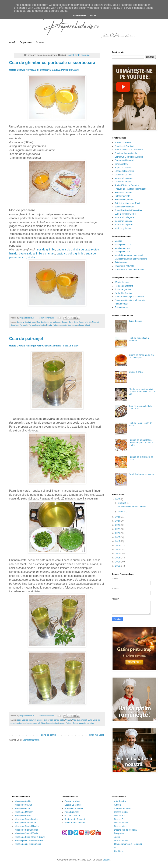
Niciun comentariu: (47, 318)
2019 (118, 541)
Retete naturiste (79, 723)
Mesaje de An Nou (23, 801)
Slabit (87, 325)
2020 (118, 537)
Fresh (82, 322)
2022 (118, 529)
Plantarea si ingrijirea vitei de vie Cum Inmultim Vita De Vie (142, 392)
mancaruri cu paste (124, 221)
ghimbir (88, 322)
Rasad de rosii (121, 304)
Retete (56, 325)
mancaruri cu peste (124, 225)
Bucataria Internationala (126, 153)
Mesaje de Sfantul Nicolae (27, 826)
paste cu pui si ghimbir (70, 254)
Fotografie (119, 833)
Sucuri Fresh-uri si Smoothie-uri (129, 210)
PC (116, 848)
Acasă (12, 42)
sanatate (63, 325)
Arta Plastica (120, 801)
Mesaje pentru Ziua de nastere (29, 841)
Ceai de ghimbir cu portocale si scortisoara (52, 63)
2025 (118, 517)
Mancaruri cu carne (124, 178)
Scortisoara (73, 325)
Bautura (20, 322)
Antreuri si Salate (123, 143)
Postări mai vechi (96, 735)
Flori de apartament (124, 286)
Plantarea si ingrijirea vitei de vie (130, 300)
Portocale (24, 325)
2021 (118, 533)
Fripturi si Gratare (123, 168)
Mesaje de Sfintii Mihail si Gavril (30, 837)
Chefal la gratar (136, 372)
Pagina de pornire (48, 735)
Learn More (80, 16)
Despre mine (26, 42)
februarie (122, 503)
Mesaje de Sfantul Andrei (27, 819)
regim (63, 723)
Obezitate (15, 325)
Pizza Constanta (72, 816)
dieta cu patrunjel (33, 723)
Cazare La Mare (72, 801)
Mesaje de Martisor (24, 812)
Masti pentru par (122, 252)
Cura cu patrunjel (79, 720)
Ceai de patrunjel (26, 339)
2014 (118, 562)
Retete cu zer (121, 262)
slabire (81, 325)
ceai (34, 322)
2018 (118, 545)
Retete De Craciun (123, 193)
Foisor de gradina (123, 289)
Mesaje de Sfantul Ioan (26, 823)
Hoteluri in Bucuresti (74, 809)
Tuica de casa (121, 307)
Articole (118, 805)
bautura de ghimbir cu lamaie (37, 254)
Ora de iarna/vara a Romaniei (128, 844)
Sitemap (40, 42)
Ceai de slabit (43, 720)
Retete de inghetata (124, 200)
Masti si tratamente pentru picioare (131, 259)
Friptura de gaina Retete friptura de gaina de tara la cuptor (141, 443)
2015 (118, 558)
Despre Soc (120, 816)
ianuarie (122, 512)
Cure (70, 322)
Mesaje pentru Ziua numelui (28, 844)
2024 (118, 521)
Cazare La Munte (73, 805)
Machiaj (118, 241)
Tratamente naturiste (124, 266)
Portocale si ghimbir (37, 325)
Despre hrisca (121, 826)
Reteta (49, 325)
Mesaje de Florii (22, 809)
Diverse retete (121, 164)
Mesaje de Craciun (24, 805)
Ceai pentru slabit (57, 720)
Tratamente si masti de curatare (129, 270)
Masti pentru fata (122, 248)
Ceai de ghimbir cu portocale (48, 322)
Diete (76, 322)
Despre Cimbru (121, 812)
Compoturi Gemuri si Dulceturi (129, 157)
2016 (118, 554)
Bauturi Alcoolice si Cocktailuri (129, 150)
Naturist (95, 322)
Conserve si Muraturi (124, 160)
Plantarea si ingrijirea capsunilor (129, 297)
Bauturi (28, 322)
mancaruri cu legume (124, 217)
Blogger (106, 860)
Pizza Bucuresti (72, 812)
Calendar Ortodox (122, 809)
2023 (118, 525)
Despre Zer (119, 819)
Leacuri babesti (53, 723)
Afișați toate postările (79, 55)
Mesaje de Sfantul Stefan (27, 830)
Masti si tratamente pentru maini (130, 255)
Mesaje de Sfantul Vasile (26, 833)
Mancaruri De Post (123, 175)
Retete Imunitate (122, 196)
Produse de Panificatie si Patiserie (131, 189)
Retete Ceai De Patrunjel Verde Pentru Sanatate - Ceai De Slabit (44, 346)
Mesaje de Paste (23, 816)
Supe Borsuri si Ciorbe (125, 214)
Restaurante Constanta (75, 823)
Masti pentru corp (123, 245)
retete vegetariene (123, 228)
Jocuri (117, 837)
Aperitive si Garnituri (124, 146)
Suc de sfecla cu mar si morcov (132, 506)
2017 (118, 550)
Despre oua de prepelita (125, 830)
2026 (118, 499)
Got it (93, 16)
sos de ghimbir (46, 249)
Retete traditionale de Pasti (127, 203)
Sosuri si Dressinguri (124, 207)
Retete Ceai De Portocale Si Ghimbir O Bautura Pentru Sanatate (44, 70)
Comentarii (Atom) (31, 740)
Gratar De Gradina (123, 293)
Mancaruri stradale (123, 182)
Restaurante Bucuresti (75, 819)
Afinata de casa (122, 282)
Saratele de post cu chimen (142, 474)
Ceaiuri (64, 322)
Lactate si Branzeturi (124, 171)
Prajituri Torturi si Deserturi (127, 185)
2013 (118, 566)
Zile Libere (119, 851)
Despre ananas (121, 823)
